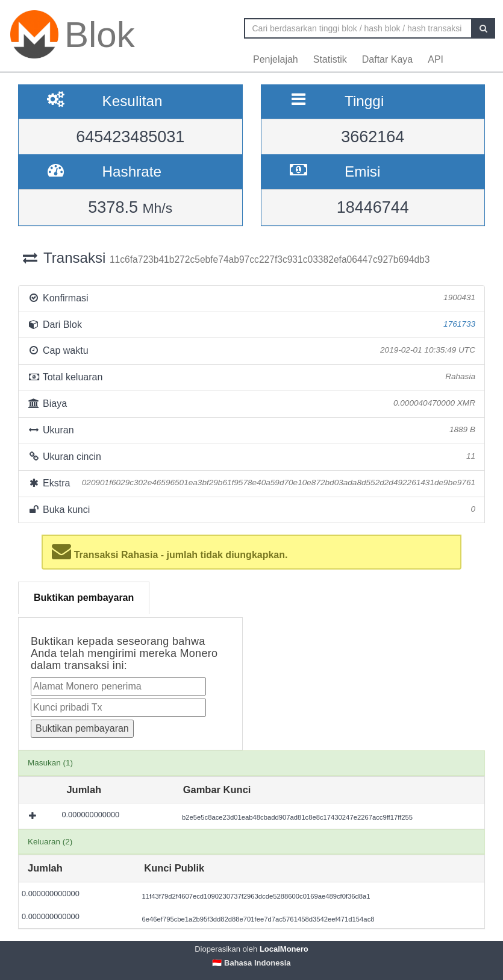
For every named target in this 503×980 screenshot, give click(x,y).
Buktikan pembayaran (84, 598)
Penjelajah (276, 59)
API (436, 59)
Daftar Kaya (387, 59)
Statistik (330, 59)
